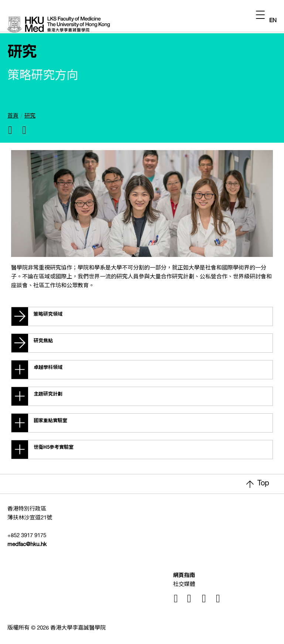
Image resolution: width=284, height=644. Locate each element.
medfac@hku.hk (27, 545)
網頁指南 (184, 576)
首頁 (13, 116)
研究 (30, 116)
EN (273, 21)
